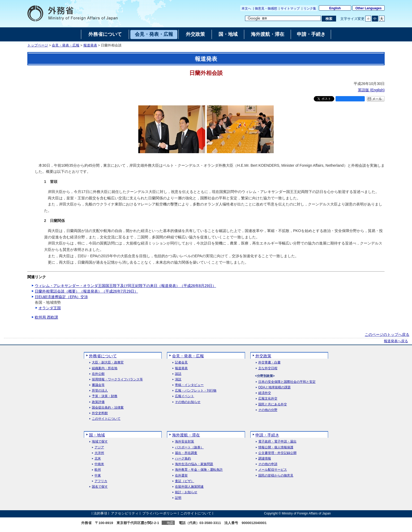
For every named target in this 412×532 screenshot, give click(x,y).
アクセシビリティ (125, 513)
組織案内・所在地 (105, 368)
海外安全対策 (184, 442)
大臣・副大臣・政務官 (108, 362)
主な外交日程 (268, 368)
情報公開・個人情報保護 (276, 447)
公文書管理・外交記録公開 (277, 453)
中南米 (99, 464)
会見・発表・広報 (66, 45)
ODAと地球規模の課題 (274, 387)
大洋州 (99, 453)
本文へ (246, 8)
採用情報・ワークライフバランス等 (117, 379)
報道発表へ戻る (396, 341)
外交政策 (263, 356)
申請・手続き (267, 435)
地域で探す (100, 442)
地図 (170, 523)
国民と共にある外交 (273, 404)
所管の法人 (100, 391)
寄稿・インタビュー (189, 385)
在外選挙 (181, 476)
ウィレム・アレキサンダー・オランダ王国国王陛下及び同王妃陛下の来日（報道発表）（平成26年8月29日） (125, 286)
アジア (99, 447)
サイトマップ (290, 8)
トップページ (38, 45)
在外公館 (98, 374)
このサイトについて (106, 419)
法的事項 (100, 513)
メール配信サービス (273, 470)
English (335, 8)
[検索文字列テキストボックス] (283, 18)
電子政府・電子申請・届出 (277, 442)
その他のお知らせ (188, 402)
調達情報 (265, 459)
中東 (98, 476)
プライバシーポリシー (160, 513)
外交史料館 (100, 413)
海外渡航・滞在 (186, 435)
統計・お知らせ (186, 492)
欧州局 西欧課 (46, 317)
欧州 (98, 470)
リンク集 (310, 8)
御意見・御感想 (266, 8)
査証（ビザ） (184, 481)
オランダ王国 (50, 308)
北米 (98, 459)
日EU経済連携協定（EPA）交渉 (61, 297)
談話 (178, 374)
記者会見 (181, 362)
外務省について (103, 356)
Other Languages (369, 8)
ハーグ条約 (183, 459)
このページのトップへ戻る (387, 334)
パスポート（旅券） (189, 447)
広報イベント (184, 396)
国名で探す (100, 487)
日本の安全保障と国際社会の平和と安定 (287, 382)
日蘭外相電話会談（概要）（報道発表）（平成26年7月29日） (86, 291)
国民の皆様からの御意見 (276, 476)
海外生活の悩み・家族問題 (194, 464)
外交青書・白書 (269, 362)
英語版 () (371, 90)
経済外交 (265, 393)
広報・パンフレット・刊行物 (196, 391)
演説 (178, 379)
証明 (178, 498)
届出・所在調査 (186, 453)
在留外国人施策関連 (189, 487)
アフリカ (101, 481)
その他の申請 (268, 464)
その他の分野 (268, 410)
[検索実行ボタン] (329, 19)
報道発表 (90, 45)
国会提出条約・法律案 (108, 408)
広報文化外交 (268, 399)
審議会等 (98, 385)
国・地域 (97, 435)
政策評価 (98, 402)
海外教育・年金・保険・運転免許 (199, 470)
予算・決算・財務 (105, 396)
